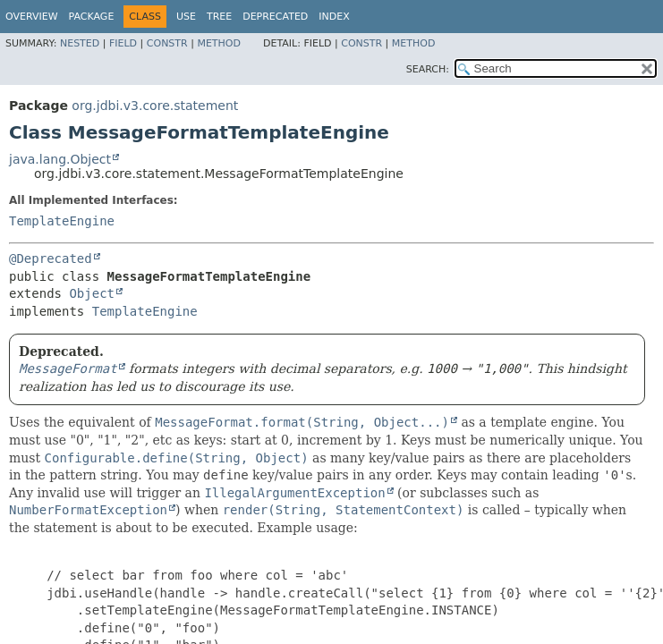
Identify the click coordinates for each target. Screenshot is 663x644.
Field (123, 43)
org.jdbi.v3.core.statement (155, 106)
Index (334, 17)
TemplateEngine (62, 221)
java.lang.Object (60, 159)
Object (92, 293)
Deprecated (275, 17)
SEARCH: (428, 69)
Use (186, 17)
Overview (32, 17)
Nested (80, 43)
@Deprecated (51, 258)
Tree (219, 17)
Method (219, 43)
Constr (167, 43)
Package (92, 17)
